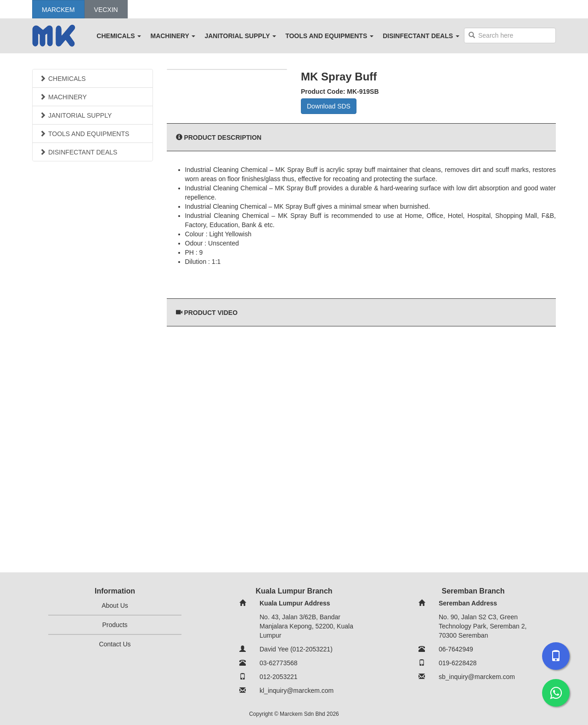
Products (115, 625)
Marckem (58, 10)
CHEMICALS (119, 36)
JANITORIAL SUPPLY (240, 36)
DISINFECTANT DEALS (421, 36)
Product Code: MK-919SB (340, 91)
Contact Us (115, 644)
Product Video (211, 313)
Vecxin (106, 10)
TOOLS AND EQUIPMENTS (329, 36)
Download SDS (329, 106)
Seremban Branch (473, 591)
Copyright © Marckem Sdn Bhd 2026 (294, 714)
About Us (115, 605)
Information (115, 591)
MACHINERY (173, 36)
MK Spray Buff (339, 77)
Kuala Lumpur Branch (294, 591)
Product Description (223, 137)
